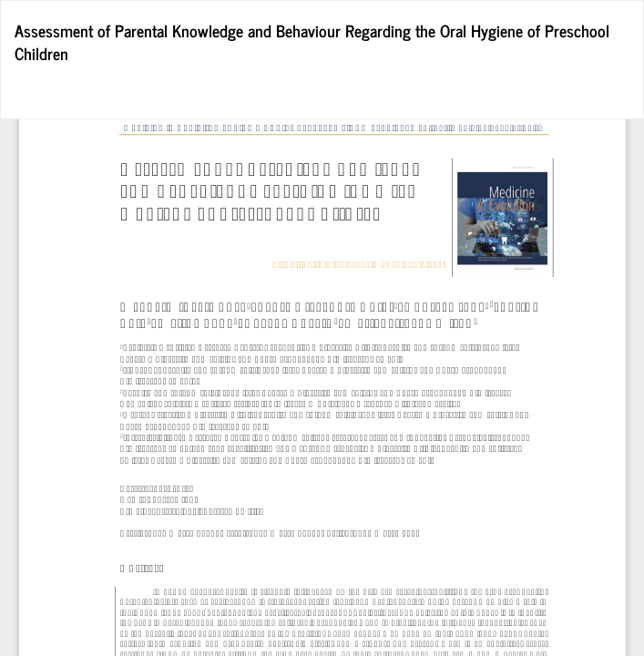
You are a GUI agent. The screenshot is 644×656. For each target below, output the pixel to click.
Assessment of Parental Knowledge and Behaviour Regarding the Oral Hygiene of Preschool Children (312, 42)
